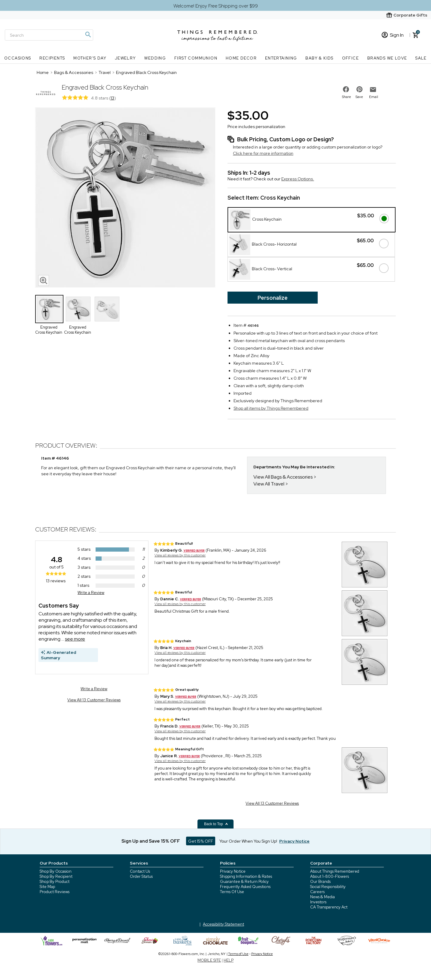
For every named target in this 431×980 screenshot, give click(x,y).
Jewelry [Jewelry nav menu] (125, 58)
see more (75, 639)
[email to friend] (373, 90)
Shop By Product (55, 882)
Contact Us (140, 871)
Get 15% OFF (201, 841)
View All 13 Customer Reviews (94, 700)
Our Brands (320, 882)
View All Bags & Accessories (283, 477)
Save (359, 97)
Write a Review (91, 593)
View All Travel (269, 484)
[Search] (49, 35)
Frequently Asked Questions (245, 887)
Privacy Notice (233, 871)
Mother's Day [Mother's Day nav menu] (90, 58)
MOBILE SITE (209, 960)
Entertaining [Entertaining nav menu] (281, 58)
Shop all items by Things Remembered (271, 408)
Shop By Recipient (56, 876)
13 (112, 98)
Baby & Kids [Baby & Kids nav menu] (319, 58)
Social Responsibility (328, 887)
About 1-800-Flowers (330, 876)
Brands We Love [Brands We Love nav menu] (387, 58)
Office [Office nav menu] (350, 58)
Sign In (393, 35)
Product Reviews (55, 892)
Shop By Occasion (56, 871)
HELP (229, 960)
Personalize (273, 298)
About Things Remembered (335, 871)
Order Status (141, 876)
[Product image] (125, 198)
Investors (318, 902)
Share (347, 97)
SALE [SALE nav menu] (421, 58)
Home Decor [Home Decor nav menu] (241, 58)
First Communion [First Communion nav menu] (196, 58)
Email (374, 97)
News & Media (322, 897)
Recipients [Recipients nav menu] (52, 58)
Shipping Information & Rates (246, 876)
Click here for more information (263, 153)
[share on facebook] (346, 89)
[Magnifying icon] (88, 35)
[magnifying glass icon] (44, 280)
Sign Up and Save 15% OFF (151, 841)
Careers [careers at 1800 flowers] (317, 892)
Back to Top (216, 824)
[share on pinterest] (359, 89)
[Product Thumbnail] (49, 309)
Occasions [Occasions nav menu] (18, 58)
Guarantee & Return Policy (244, 882)
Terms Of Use (232, 892)
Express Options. (298, 179)
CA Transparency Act (329, 907)
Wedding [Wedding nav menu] (155, 58)
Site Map (47, 887)
